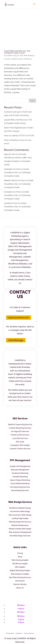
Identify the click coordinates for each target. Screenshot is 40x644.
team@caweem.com (19, 318)
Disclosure (19, 633)
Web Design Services (20, 502)
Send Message (16, 340)
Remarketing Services (20, 490)
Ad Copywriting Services (20, 487)
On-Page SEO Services (20, 431)
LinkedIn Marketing (20, 477)
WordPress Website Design (20, 508)
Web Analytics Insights (20, 574)
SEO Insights (20, 567)
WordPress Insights (20, 564)
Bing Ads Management (20, 470)
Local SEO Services (20, 438)
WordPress (28, 59)
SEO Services (20, 418)
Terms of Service (29, 633)
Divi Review (20, 581)
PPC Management (20, 460)
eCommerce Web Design (20, 511)
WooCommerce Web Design (20, 515)
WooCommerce (18, 59)
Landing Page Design (20, 518)
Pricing (20, 553)
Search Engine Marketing (20, 480)
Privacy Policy (10, 633)
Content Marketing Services (20, 428)
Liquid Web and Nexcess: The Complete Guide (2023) (17, 52)
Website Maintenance (20, 525)
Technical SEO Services (20, 435)
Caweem (9, 56)
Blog (20, 557)
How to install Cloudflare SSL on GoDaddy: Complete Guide (17, 172)
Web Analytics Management (20, 532)
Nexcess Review (20, 584)
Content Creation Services (20, 449)
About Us (20, 588)
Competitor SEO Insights (20, 445)
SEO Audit (20, 442)
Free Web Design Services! (20, 536)
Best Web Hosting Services (20, 577)
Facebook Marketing (20, 473)
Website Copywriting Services (20, 424)
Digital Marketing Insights (20, 570)
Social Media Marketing (20, 484)
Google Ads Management (20, 466)
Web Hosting (28, 56)
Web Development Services (20, 522)
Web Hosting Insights (20, 560)
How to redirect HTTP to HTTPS (19, 136)
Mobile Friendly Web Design (20, 529)
